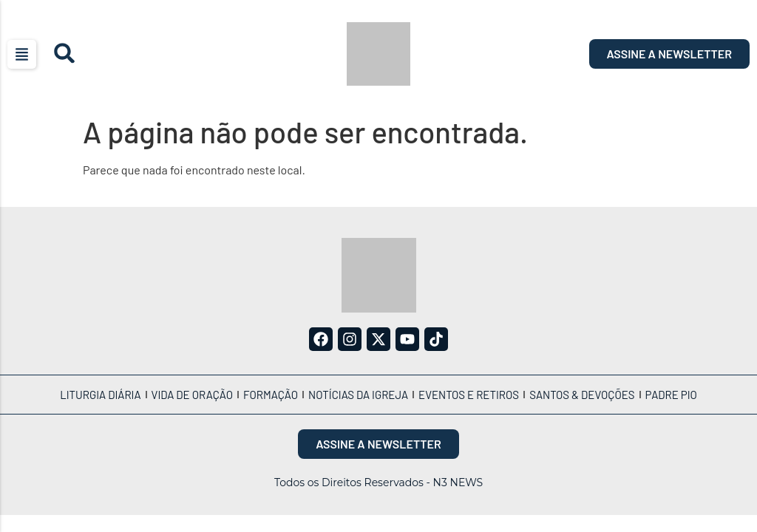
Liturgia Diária (100, 395)
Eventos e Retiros (469, 395)
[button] (22, 54)
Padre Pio (671, 395)
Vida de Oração (192, 395)
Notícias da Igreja (358, 395)
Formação (271, 395)
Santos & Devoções (582, 395)
